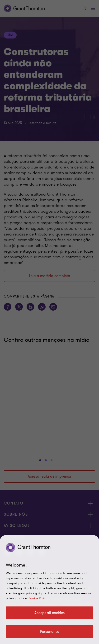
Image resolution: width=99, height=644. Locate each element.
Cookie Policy (38, 598)
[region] (49, 590)
